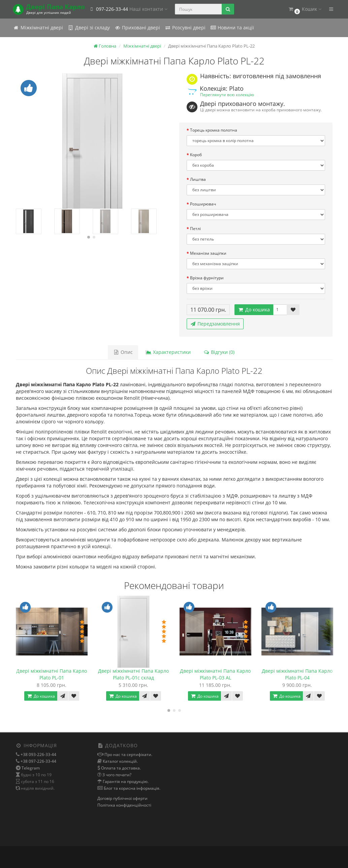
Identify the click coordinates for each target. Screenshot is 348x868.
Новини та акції (232, 27)
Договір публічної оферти (122, 798)
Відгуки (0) (219, 352)
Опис (123, 352)
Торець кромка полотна (214, 130)
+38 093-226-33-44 (38, 754)
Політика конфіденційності (124, 805)
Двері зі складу (89, 27)
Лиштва (198, 179)
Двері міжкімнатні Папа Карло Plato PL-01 (52, 674)
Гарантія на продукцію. (125, 781)
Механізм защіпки (208, 253)
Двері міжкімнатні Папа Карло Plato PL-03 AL (215, 674)
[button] (305, 9)
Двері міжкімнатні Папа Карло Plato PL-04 (297, 674)
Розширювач (203, 204)
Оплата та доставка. (120, 768)
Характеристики (168, 352)
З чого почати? (116, 775)
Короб (196, 155)
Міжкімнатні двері (38, 27)
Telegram (31, 768)
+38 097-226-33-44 (38, 761)
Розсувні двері (185, 27)
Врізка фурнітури (207, 278)
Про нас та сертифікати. (128, 754)
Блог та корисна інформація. (132, 788)
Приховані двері (137, 27)
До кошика (254, 310)
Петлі (195, 229)
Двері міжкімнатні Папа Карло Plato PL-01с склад (133, 674)
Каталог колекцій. (120, 761)
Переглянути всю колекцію (227, 94)
